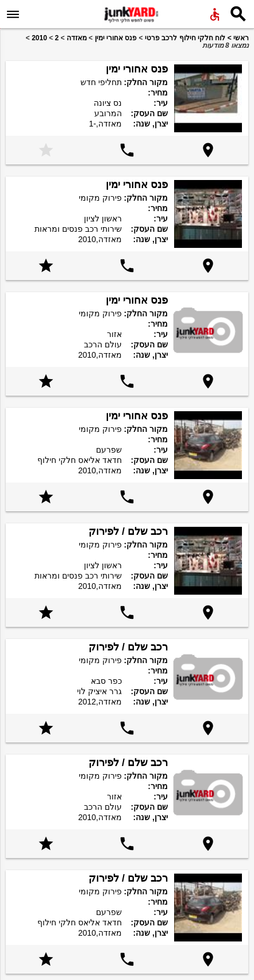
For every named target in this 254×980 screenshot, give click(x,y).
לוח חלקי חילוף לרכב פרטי (185, 38)
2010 (39, 38)
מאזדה (77, 38)
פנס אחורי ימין (116, 38)
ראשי (241, 38)
